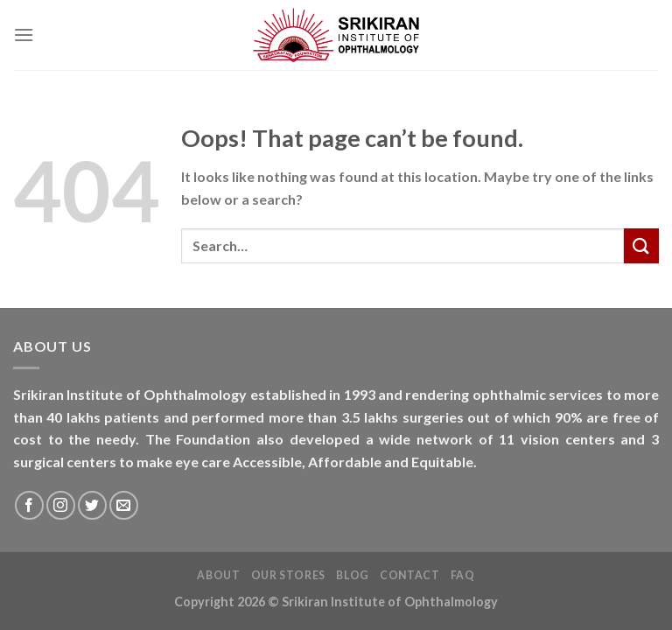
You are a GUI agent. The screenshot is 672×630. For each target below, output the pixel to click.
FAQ (463, 575)
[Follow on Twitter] (92, 505)
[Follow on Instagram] (61, 505)
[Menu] (24, 35)
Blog (352, 575)
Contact (409, 575)
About (218, 575)
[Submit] (641, 245)
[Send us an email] (124, 505)
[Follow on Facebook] (29, 505)
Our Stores (288, 575)
